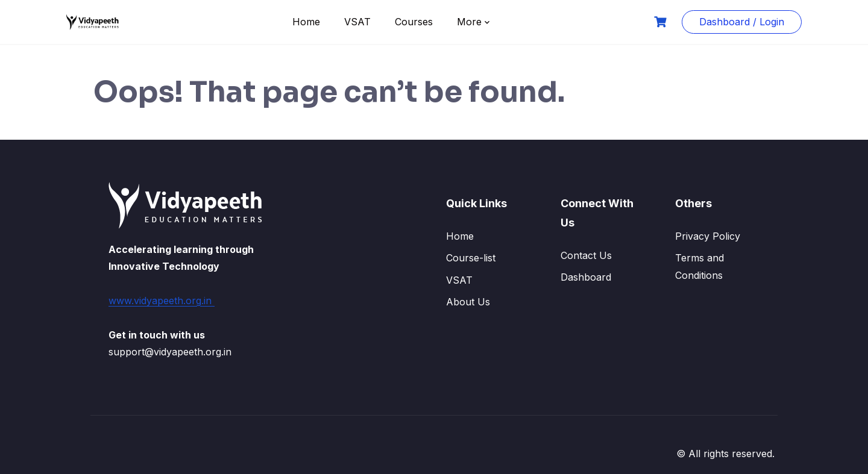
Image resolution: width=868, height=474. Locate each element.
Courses (414, 22)
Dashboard (586, 277)
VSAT (357, 22)
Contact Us (586, 255)
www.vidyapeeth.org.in (162, 301)
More (469, 22)
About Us (468, 302)
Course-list (471, 258)
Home (306, 22)
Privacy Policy (708, 236)
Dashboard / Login (742, 22)
